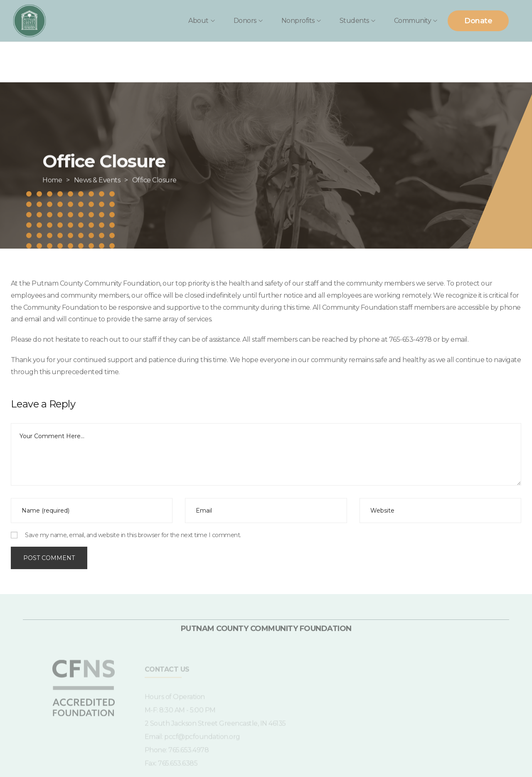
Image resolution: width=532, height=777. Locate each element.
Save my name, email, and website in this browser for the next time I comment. (133, 535)
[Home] (52, 194)
